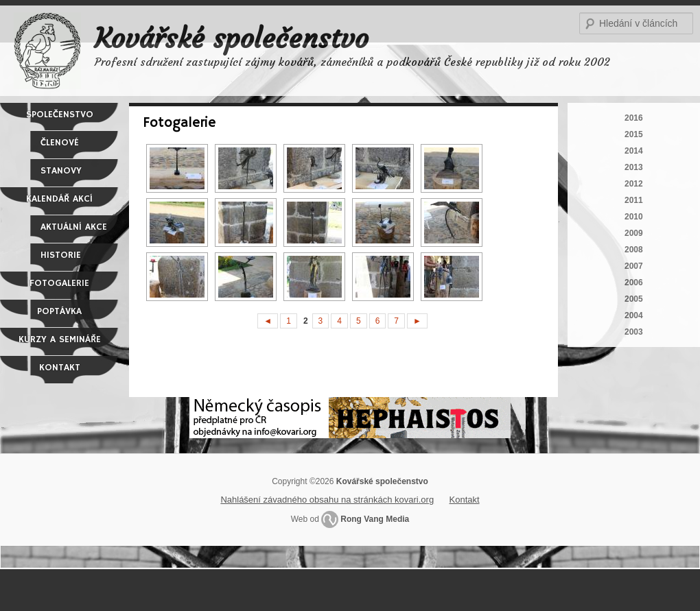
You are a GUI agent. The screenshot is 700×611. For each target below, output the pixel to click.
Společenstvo (60, 115)
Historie (61, 255)
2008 (634, 250)
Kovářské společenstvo (232, 38)
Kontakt (60, 368)
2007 (634, 266)
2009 (634, 233)
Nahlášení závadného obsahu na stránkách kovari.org (327, 500)
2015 (634, 134)
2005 (634, 299)
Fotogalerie (59, 283)
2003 (634, 332)
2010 (634, 217)
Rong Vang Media (375, 519)
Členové (60, 143)
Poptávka (59, 311)
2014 (634, 151)
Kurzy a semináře (60, 339)
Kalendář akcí (59, 199)
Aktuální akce (74, 227)
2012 (634, 184)
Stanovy (61, 171)
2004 (634, 315)
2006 (634, 283)
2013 (634, 167)
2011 (634, 200)
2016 (634, 118)
